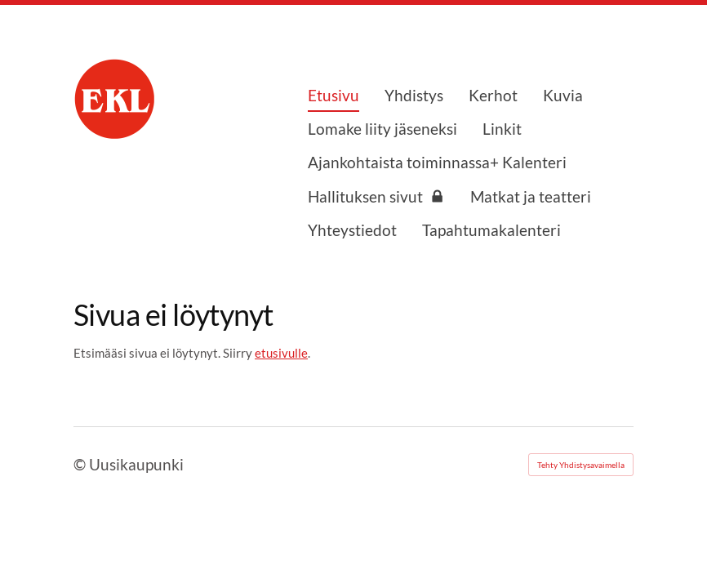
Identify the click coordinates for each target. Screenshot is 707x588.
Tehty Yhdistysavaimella (581, 465)
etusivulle (281, 353)
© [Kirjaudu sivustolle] (81, 464)
